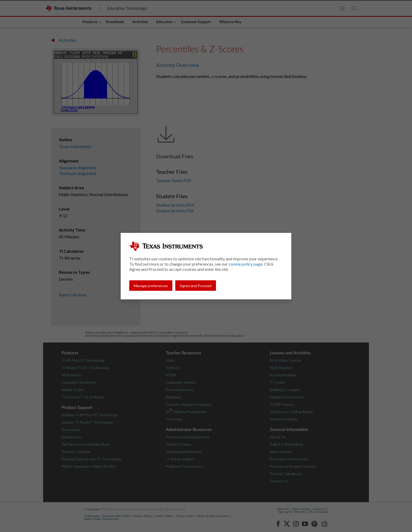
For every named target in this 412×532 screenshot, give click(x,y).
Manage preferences (151, 286)
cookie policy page (246, 264)
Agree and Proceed (196, 286)
